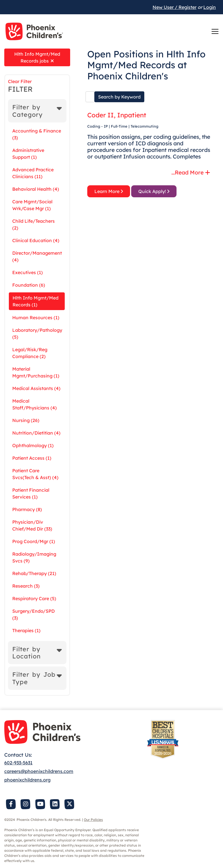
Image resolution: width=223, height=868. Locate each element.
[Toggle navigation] (215, 31)
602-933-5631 (18, 763)
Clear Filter (20, 81)
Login (210, 7)
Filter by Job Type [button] (34, 678)
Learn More (109, 191)
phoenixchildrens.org (27, 780)
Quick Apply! (154, 191)
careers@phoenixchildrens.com (39, 771)
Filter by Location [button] (27, 653)
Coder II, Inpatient (117, 115)
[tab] (37, 111)
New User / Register (175, 7)
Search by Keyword (119, 97)
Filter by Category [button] (28, 111)
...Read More (191, 172)
